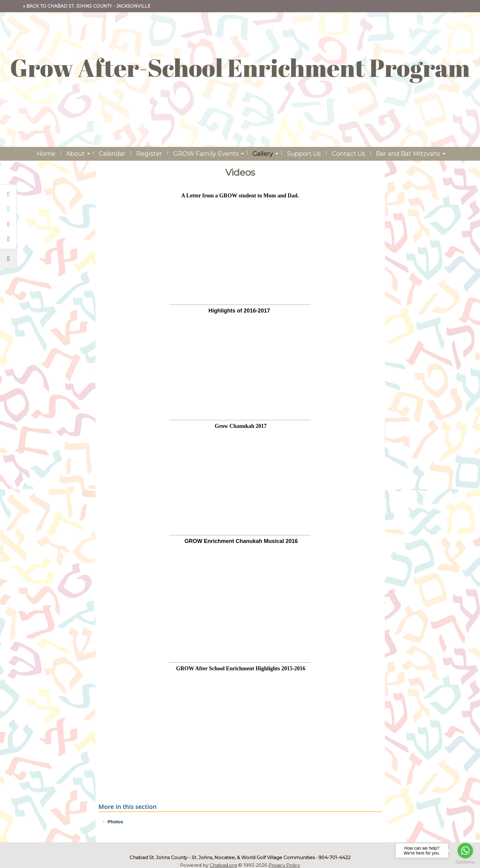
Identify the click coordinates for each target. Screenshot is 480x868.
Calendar (112, 154)
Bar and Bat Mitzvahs (408, 154)
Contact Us (349, 154)
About (75, 154)
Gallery (263, 154)
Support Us (304, 154)
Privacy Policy (284, 865)
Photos (116, 822)
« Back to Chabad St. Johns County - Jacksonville (87, 6)
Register (149, 154)
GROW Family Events (206, 154)
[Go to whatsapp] (465, 851)
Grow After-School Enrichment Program (240, 67)
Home (46, 154)
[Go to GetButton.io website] (465, 862)
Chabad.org (223, 865)
